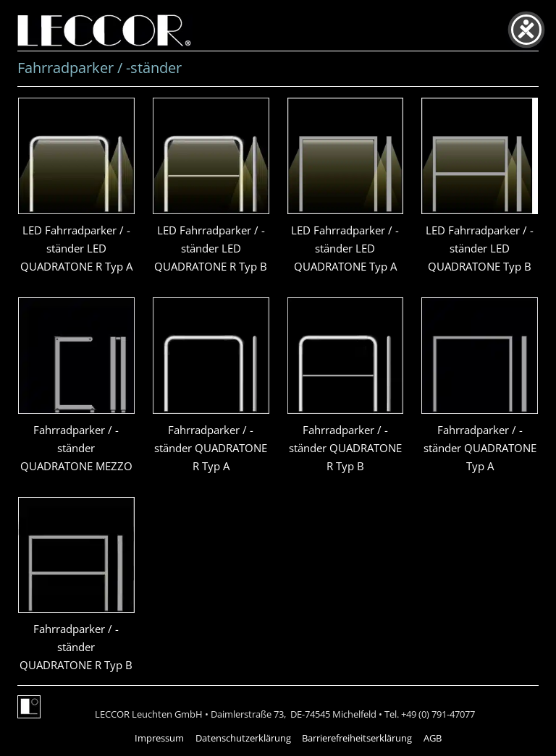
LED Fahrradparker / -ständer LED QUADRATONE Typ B (480, 248)
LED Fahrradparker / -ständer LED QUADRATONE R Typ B (211, 248)
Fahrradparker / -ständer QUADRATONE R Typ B (345, 448)
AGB (433, 738)
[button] (32, 724)
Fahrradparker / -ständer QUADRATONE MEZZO (76, 448)
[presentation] (76, 156)
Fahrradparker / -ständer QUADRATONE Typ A (480, 448)
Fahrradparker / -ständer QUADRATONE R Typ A (211, 448)
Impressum (159, 738)
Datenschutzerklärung (243, 738)
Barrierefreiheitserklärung (357, 738)
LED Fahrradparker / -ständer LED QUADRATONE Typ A (345, 248)
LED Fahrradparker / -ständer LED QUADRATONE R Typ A (76, 248)
